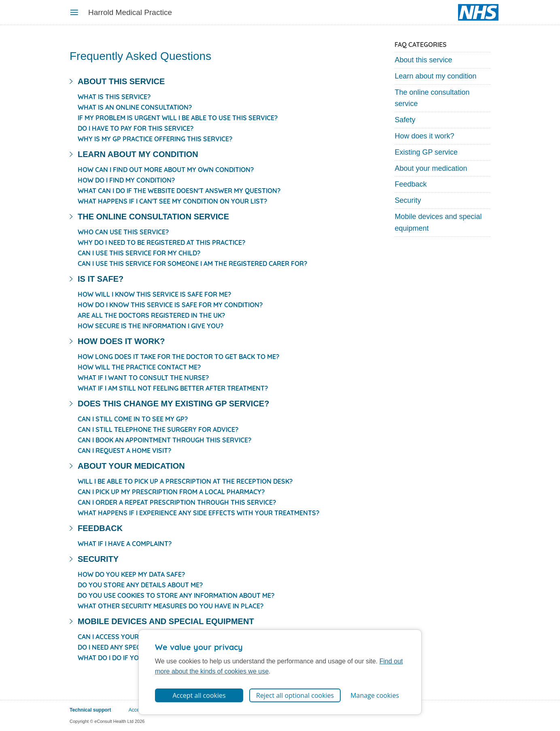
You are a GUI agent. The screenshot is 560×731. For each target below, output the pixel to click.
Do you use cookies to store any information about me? (176, 595)
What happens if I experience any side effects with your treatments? (198, 513)
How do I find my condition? (126, 180)
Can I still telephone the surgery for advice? (158, 429)
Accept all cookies (199, 695)
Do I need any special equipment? (134, 647)
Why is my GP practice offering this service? (155, 139)
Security (408, 200)
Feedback (410, 184)
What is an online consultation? (135, 107)
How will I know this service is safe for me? (154, 294)
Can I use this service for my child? (139, 253)
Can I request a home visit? (124, 450)
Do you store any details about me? (140, 585)
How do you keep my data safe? (131, 574)
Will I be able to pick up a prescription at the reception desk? (185, 481)
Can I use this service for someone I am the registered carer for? (192, 263)
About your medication (431, 168)
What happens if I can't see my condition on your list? (172, 201)
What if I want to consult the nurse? (143, 378)
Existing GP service (426, 152)
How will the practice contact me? (139, 367)
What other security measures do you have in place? (171, 606)
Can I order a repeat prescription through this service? (177, 502)
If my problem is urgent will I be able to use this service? (178, 118)
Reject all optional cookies (295, 695)
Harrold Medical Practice (130, 12)
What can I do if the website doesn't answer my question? (179, 191)
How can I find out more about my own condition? (166, 170)
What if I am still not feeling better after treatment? (173, 388)
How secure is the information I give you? (151, 326)
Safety (405, 120)
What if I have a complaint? (125, 544)
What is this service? (114, 97)
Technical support (90, 710)
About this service (423, 60)
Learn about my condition (435, 76)
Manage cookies (375, 695)
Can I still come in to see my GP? (133, 419)
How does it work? (424, 136)
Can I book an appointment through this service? (164, 440)
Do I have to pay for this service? (136, 128)
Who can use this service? (123, 232)
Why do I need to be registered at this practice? (161, 242)
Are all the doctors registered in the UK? (151, 315)
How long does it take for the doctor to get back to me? (178, 357)
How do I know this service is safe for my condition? (170, 305)
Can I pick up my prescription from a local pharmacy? (171, 492)
